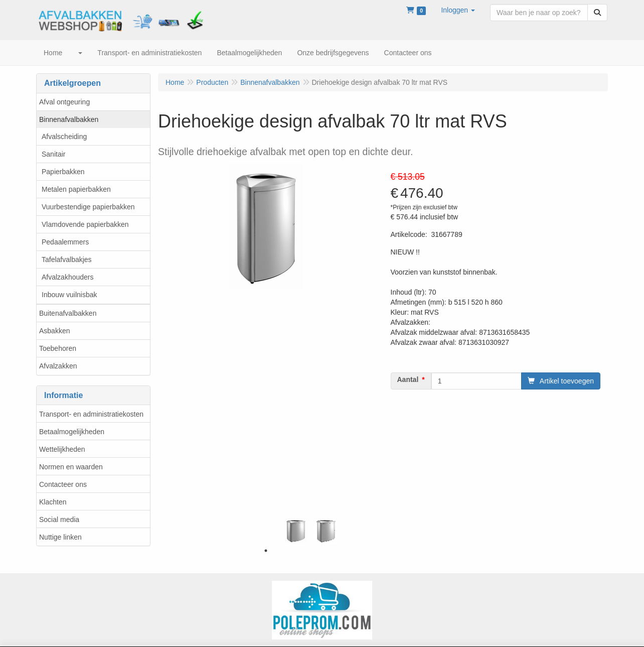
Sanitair (53, 154)
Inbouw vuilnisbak (69, 295)
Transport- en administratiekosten (91, 414)
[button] (458, 10)
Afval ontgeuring (64, 102)
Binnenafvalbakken (69, 119)
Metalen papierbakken (76, 189)
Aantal (408, 379)
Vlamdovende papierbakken (85, 224)
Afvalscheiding (64, 137)
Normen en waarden (71, 467)
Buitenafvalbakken (68, 313)
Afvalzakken (58, 366)
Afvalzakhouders (68, 277)
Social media (59, 520)
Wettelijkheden (62, 449)
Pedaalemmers (65, 242)
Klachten (53, 502)
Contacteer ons (63, 484)
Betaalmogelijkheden (72, 432)
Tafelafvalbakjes (67, 260)
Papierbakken (63, 172)
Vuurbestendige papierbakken (88, 207)
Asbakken (54, 331)
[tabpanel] (296, 531)
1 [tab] (266, 551)
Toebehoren (58, 348)
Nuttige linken (60, 537)
